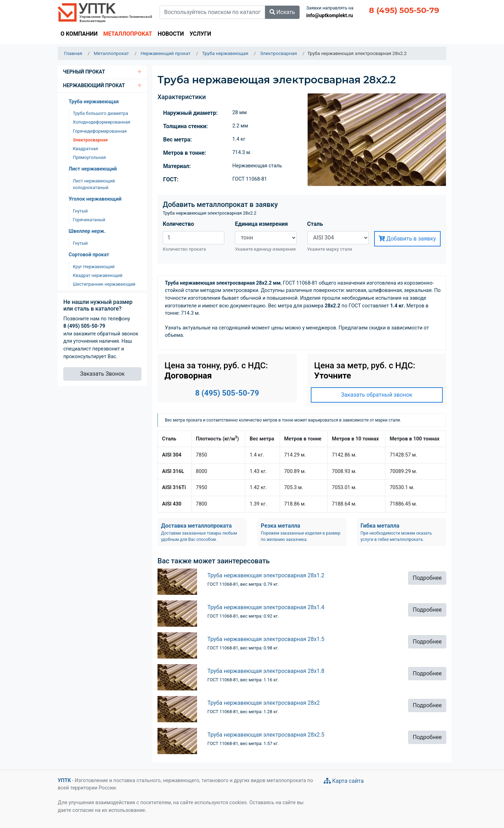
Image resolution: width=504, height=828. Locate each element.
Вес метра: (177, 140)
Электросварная (90, 140)
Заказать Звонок (102, 374)
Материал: (177, 166)
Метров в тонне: (185, 153)
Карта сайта (344, 781)
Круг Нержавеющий (94, 267)
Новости (171, 34)
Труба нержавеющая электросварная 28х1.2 (266, 575)
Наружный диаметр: (190, 113)
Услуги (200, 34)
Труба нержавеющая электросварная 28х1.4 (266, 607)
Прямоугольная (89, 157)
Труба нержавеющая (94, 102)
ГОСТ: (171, 179)
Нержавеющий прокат (94, 86)
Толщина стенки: (185, 126)
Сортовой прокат (89, 255)
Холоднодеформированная (101, 122)
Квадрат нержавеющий (98, 275)
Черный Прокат (84, 72)
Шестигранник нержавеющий (104, 284)
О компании (79, 34)
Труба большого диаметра (100, 113)
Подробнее (427, 578)
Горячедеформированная (100, 131)
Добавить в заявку (407, 239)
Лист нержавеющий (93, 169)
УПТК (64, 781)
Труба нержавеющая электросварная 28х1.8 (266, 671)
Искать (282, 12)
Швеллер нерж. (87, 231)
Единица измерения (261, 224)
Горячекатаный (89, 220)
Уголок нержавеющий (95, 199)
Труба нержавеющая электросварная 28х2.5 (266, 735)
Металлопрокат (128, 34)
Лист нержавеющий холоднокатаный (94, 184)
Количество (178, 224)
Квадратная (85, 149)
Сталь (315, 224)
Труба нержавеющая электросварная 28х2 (264, 703)
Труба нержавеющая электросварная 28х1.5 (266, 639)
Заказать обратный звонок (377, 395)
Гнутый (80, 211)
